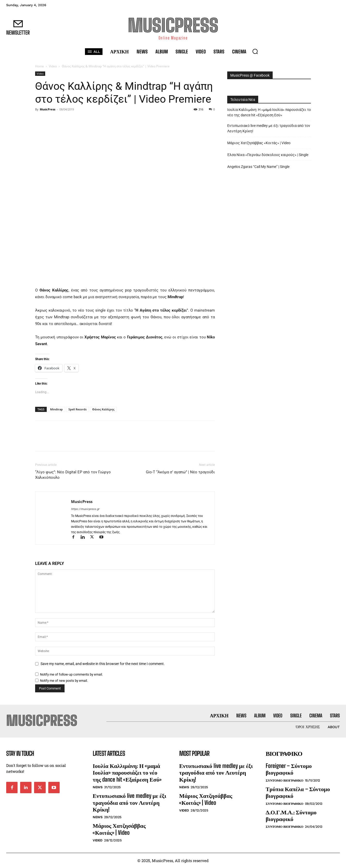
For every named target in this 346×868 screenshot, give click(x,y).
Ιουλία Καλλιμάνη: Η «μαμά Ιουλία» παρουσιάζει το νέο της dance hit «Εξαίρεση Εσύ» (269, 112)
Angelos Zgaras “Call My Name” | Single (258, 167)
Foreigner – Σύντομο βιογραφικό (289, 769)
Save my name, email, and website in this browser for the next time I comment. (103, 664)
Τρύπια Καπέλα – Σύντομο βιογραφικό (298, 792)
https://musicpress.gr (85, 509)
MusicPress (48, 109)
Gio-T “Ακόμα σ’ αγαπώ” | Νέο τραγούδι (180, 472)
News (97, 787)
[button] (255, 51)
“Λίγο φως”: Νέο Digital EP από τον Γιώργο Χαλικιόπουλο (73, 475)
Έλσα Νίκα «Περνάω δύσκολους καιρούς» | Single (268, 155)
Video (53, 66)
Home (40, 66)
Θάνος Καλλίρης (103, 409)
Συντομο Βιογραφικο (284, 780)
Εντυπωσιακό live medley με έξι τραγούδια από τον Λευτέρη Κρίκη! (269, 128)
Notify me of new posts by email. (64, 681)
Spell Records (77, 409)
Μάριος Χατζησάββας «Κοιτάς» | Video (259, 143)
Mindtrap (56, 409)
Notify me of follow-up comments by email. (71, 674)
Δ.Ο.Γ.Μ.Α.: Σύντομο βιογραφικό (291, 816)
